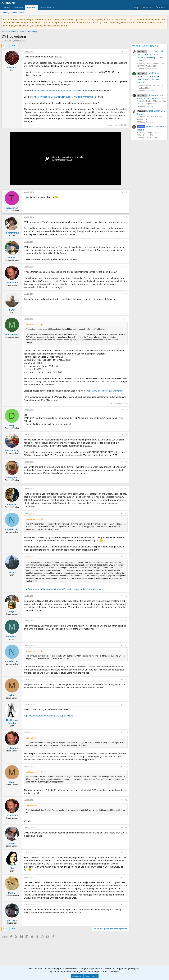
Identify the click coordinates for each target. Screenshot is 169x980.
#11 (126, 489)
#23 (126, 853)
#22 (126, 828)
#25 (126, 905)
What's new (45, 8)
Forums (31, 8)
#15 (126, 621)
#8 (127, 410)
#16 (126, 646)
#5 (127, 267)
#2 (127, 192)
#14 (126, 596)
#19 (126, 733)
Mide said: (30, 738)
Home (7, 8)
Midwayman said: (33, 519)
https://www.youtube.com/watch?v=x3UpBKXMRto (49, 716)
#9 (127, 435)
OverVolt (8, 41)
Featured (18, 8)
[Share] (123, 52)
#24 (126, 877)
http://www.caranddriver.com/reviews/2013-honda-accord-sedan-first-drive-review (63, 589)
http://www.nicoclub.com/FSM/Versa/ (105, 391)
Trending (5, 12)
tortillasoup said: (33, 325)
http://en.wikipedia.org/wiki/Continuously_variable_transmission (65, 97)
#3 (127, 217)
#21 (126, 800)
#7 (127, 319)
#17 (126, 680)
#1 (127, 52)
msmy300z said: (33, 651)
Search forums (18, 12)
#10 (126, 462)
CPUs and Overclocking (147, 69)
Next (13, 46)
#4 (127, 242)
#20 (126, 766)
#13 (126, 557)
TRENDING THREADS (145, 46)
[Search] (161, 8)
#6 (127, 294)
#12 (126, 514)
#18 (126, 705)
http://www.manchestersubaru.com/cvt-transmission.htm (61, 91)
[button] (54, 8)
